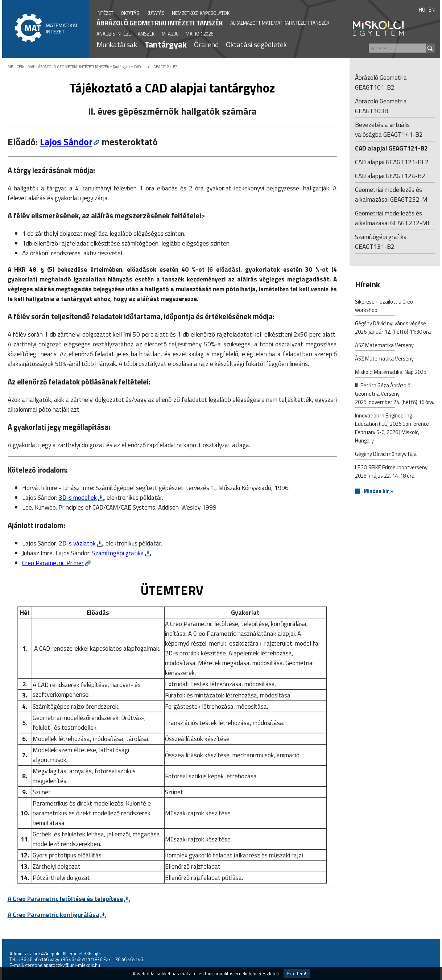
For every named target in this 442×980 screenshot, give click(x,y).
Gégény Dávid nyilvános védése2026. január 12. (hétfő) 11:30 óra (393, 328)
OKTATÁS (130, 13)
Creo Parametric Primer (53, 563)
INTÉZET (105, 13)
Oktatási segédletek (256, 44)
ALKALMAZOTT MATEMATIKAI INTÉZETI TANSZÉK (280, 23)
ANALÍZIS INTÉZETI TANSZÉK (125, 34)
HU (422, 10)
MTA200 (170, 34)
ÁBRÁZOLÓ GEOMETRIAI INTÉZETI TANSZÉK (160, 23)
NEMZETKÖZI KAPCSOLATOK (201, 13)
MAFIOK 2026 (199, 34)
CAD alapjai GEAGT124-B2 (390, 176)
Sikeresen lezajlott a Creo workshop (384, 306)
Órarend (206, 44)
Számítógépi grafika (118, 553)
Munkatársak (117, 44)
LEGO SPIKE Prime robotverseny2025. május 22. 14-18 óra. (391, 472)
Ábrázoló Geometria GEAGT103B (381, 106)
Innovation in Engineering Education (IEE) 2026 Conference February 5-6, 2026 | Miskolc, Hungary (392, 429)
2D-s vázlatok (77, 543)
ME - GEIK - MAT (21, 67)
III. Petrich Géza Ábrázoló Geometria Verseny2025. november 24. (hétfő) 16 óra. (395, 394)
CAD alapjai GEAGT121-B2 (156, 67)
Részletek (269, 973)
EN (432, 10)
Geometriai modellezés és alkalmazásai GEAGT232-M (391, 194)
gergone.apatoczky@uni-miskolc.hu (63, 965)
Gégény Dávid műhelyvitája (386, 455)
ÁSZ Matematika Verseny (384, 346)
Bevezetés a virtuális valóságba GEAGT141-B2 (389, 129)
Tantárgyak (166, 44)
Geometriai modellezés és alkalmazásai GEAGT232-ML (393, 218)
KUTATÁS (156, 13)
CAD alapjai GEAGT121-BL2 (392, 162)
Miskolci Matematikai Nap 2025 (391, 373)
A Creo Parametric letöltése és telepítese (65, 899)
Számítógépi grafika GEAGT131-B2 (381, 242)
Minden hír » (379, 491)
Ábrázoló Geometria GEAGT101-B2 (381, 82)
